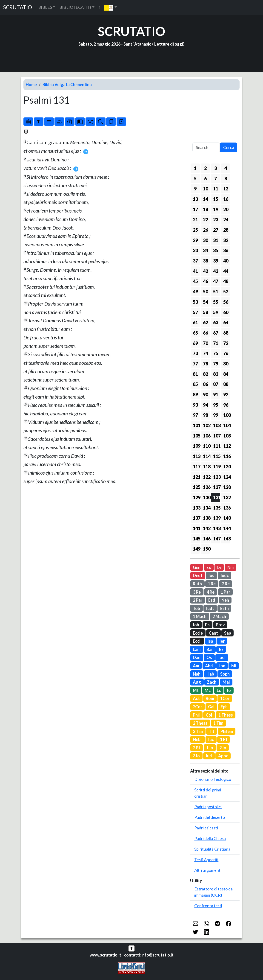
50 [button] (206, 292)
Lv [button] (219, 567)
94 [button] (206, 405)
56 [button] (226, 302)
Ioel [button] (222, 657)
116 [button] (227, 456)
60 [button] (226, 312)
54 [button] (206, 302)
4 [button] (226, 168)
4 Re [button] (211, 592)
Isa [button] (210, 641)
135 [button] (217, 508)
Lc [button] (219, 690)
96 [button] (226, 405)
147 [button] (217, 539)
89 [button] (195, 394)
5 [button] (195, 178)
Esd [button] (212, 600)
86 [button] (206, 384)
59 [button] (216, 312)
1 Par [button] (225, 592)
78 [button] (206, 364)
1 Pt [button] (224, 739)
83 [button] (216, 374)
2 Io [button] (223, 748)
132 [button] (227, 497)
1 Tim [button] (218, 723)
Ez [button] (221, 649)
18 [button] (206, 209)
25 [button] (195, 230)
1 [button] (195, 168)
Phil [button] (196, 715)
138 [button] (206, 518)
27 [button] (216, 230)
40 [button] (226, 261)
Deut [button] (198, 575)
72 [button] (226, 343)
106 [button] (206, 436)
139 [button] (217, 518)
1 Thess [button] (226, 715)
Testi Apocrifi (206, 860)
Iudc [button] (225, 575)
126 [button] (206, 487)
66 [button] (206, 333)
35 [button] (216, 250)
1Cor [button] (225, 698)
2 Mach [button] (219, 616)
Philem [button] (227, 731)
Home (31, 85)
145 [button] (196, 539)
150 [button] (206, 549)
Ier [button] (222, 641)
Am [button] (196, 666)
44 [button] (226, 271)
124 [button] (227, 477)
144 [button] (227, 528)
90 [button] (206, 394)
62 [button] (206, 322)
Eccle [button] (198, 633)
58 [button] (206, 312)
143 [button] (217, 528)
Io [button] (229, 690)
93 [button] (195, 405)
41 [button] (195, 271)
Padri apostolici (208, 807)
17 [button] (195, 209)
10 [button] (206, 189)
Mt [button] (196, 690)
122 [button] (206, 477)
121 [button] (196, 477)
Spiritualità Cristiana (212, 849)
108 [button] (227, 436)
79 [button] (216, 364)
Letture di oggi (169, 44)
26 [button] (206, 230)
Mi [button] (234, 666)
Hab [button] (210, 674)
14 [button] (206, 199)
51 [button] (216, 292)
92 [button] (226, 394)
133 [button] (196, 508)
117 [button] (196, 467)
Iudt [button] (210, 608)
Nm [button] (230, 567)
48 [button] (226, 281)
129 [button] (196, 497)
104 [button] (227, 425)
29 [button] (195, 240)
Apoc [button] (223, 756)
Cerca (229, 147)
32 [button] (226, 240)
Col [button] (209, 715)
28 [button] (226, 230)
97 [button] (195, 415)
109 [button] (196, 446)
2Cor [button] (197, 707)
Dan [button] (197, 657)
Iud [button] (209, 756)
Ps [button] (207, 625)
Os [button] (209, 657)
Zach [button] (212, 682)
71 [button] (216, 343)
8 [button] (226, 178)
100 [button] (227, 415)
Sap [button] (228, 633)
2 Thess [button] (200, 723)
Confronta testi (208, 906)
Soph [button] (225, 674)
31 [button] (216, 240)
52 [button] (226, 292)
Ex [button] (209, 567)
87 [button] (216, 384)
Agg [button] (197, 682)
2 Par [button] (198, 600)
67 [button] (216, 333)
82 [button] (206, 374)
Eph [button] (224, 707)
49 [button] (195, 292)
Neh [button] (225, 600)
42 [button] (206, 271)
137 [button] (196, 518)
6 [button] (205, 178)
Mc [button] (208, 690)
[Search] (206, 147)
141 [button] (196, 528)
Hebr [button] (197, 739)
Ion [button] (222, 666)
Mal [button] (226, 682)
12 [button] (226, 189)
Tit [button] (212, 731)
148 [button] (227, 539)
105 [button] (196, 436)
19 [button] (216, 209)
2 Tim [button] (198, 731)
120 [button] (227, 467)
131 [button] (217, 497)
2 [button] (205, 168)
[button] (110, 7)
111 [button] (217, 446)
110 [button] (206, 446)
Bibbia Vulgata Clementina (67, 85)
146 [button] (206, 539)
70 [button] (206, 343)
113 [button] (196, 456)
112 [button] (227, 446)
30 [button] (206, 240)
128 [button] (227, 487)
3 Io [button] (196, 756)
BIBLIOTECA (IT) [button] (75, 7)
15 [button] (216, 199)
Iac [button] (211, 739)
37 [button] (195, 261)
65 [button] (195, 333)
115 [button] (217, 456)
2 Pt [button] (197, 748)
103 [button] (217, 425)
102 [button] (206, 425)
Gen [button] (197, 567)
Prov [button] (220, 625)
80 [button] (226, 364)
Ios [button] (211, 575)
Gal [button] (211, 707)
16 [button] (226, 199)
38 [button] (206, 261)
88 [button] (226, 384)
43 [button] (216, 271)
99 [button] (216, 415)
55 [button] (216, 302)
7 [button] (216, 178)
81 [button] (195, 374)
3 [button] (216, 168)
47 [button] (216, 281)
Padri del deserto (210, 817)
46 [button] (206, 281)
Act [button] (196, 698)
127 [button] (217, 487)
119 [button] (217, 467)
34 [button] (206, 250)
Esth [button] (224, 608)
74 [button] (206, 353)
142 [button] (206, 528)
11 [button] (216, 189)
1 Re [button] (212, 584)
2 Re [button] (226, 584)
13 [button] (195, 199)
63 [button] (216, 322)
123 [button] (217, 477)
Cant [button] (213, 633)
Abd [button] (209, 666)
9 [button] (195, 189)
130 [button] (206, 497)
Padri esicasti (206, 828)
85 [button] (195, 384)
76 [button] (226, 353)
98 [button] (206, 415)
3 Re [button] (197, 592)
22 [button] (206, 219)
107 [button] (217, 436)
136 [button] (227, 508)
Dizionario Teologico (213, 779)
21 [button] (195, 219)
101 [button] (196, 425)
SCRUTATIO (18, 7)
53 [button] (195, 302)
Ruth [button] (197, 584)
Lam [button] (197, 649)
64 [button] (226, 322)
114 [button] (206, 456)
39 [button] (216, 261)
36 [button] (226, 250)
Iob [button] (196, 625)
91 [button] (216, 394)
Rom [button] (210, 698)
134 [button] (206, 508)
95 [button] (216, 405)
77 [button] (195, 364)
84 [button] (226, 374)
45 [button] (195, 281)
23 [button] (216, 219)
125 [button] (196, 487)
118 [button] (206, 467)
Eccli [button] (197, 641)
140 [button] (227, 518)
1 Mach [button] (200, 616)
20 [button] (226, 209)
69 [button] (195, 343)
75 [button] (216, 353)
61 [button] (195, 322)
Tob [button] (196, 608)
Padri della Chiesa (210, 838)
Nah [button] (197, 674)
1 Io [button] (210, 748)
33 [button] (195, 250)
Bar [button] (210, 649)
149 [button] (196, 549)
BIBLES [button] (45, 7)
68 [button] (226, 333)
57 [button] (195, 312)
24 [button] (226, 219)
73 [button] (195, 353)
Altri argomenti (208, 870)
